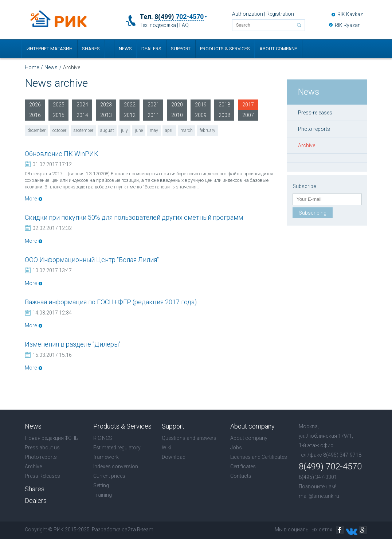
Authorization (248, 14)
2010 (177, 115)
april (169, 130)
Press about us (42, 448)
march (187, 130)
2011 (153, 115)
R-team (145, 530)
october (59, 130)
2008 (224, 115)
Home (32, 67)
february (207, 130)
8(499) (179, 17)
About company (278, 49)
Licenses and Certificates (259, 457)
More (31, 199)
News (125, 49)
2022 (130, 105)
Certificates (243, 466)
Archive (307, 145)
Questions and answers (189, 438)
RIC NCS (103, 438)
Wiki (166, 448)
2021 (153, 105)
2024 (82, 105)
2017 (248, 106)
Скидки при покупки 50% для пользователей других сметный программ (134, 217)
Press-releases (315, 113)
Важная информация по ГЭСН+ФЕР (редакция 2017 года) (111, 302)
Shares (91, 49)
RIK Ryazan (348, 25)
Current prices (109, 476)
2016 (35, 115)
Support (181, 49)
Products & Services (225, 49)
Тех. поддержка (158, 25)
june (139, 130)
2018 (224, 105)
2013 (106, 115)
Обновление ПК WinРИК (62, 154)
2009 (201, 115)
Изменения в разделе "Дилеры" (73, 344)
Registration (280, 14)
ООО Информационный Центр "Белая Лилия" (92, 260)
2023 (106, 105)
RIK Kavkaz (350, 14)
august (107, 130)
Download (174, 457)
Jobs (236, 448)
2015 (59, 115)
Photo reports (314, 129)
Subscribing (313, 213)
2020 (177, 105)
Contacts (241, 476)
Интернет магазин (50, 49)
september (83, 130)
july (124, 130)
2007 (248, 115)
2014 (82, 115)
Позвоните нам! (317, 487)
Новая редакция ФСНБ (52, 438)
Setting (101, 485)
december (36, 130)
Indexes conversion (116, 466)
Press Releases (42, 476)
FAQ (184, 25)
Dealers (151, 49)
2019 (201, 105)
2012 (130, 115)
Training (103, 495)
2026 (35, 105)
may (154, 130)
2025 (59, 105)
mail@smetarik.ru (319, 496)
